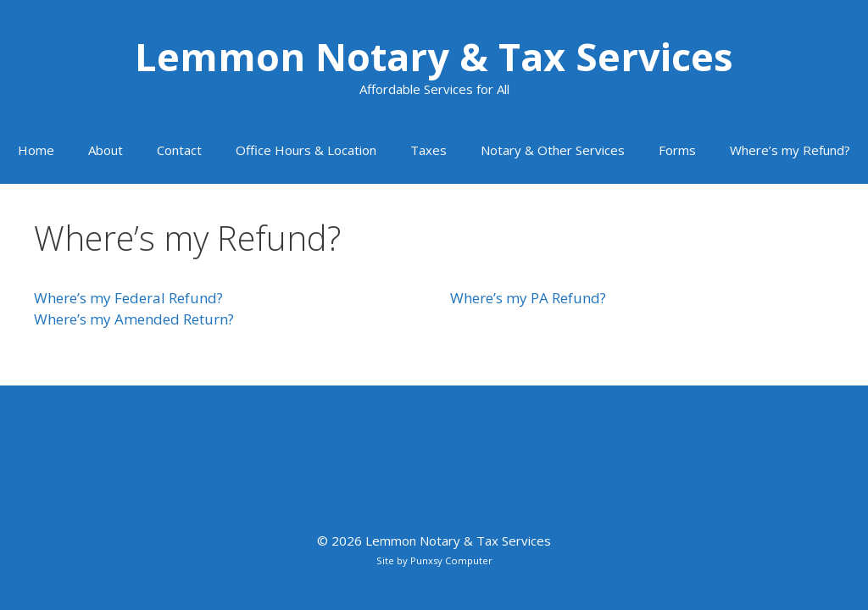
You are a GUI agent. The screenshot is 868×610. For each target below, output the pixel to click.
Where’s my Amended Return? (134, 319)
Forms (677, 150)
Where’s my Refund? (790, 150)
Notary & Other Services (553, 150)
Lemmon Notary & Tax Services (434, 56)
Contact (179, 150)
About (106, 150)
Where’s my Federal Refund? (128, 298)
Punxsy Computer (451, 560)
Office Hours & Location (306, 150)
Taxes (428, 150)
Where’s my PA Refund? (528, 298)
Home (36, 150)
